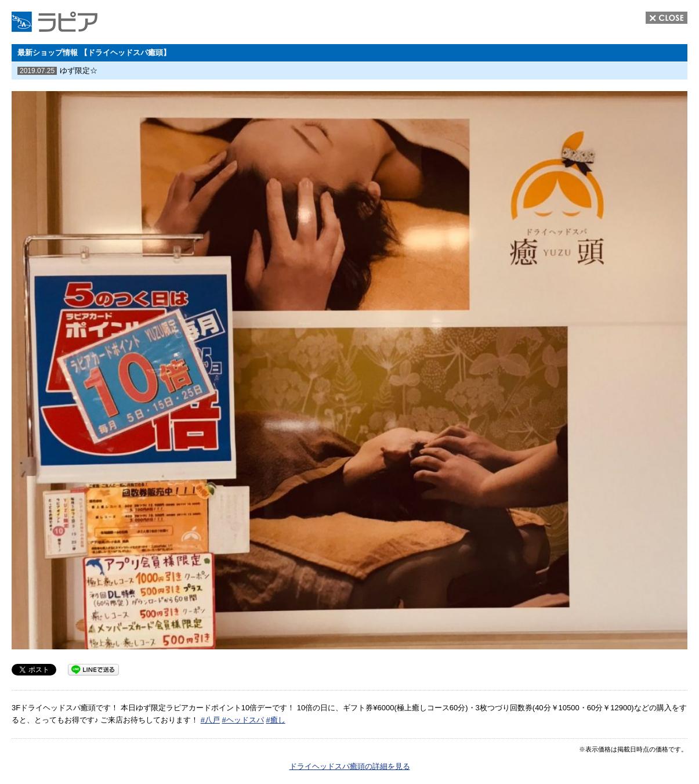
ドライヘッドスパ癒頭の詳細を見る (350, 766)
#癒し (275, 720)
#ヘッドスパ (243, 720)
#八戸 (210, 720)
